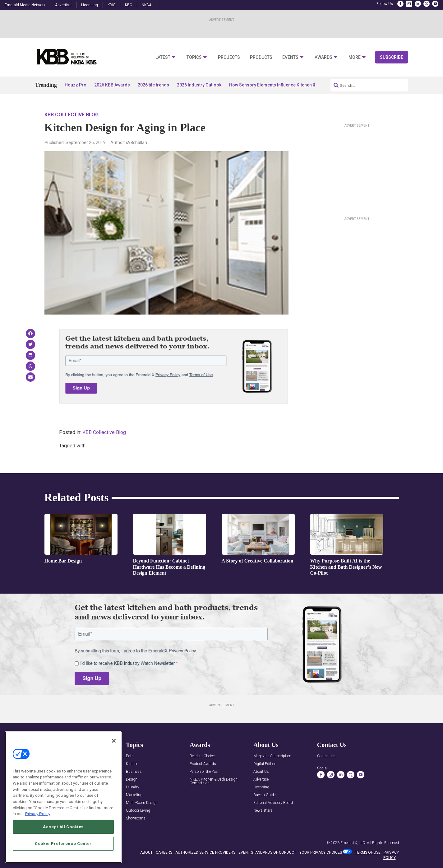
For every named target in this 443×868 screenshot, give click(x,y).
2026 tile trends (153, 85)
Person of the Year (204, 772)
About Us (261, 772)
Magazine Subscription (272, 756)
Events (290, 57)
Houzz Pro (76, 85)
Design (132, 779)
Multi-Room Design (142, 803)
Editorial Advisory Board (273, 803)
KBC (129, 5)
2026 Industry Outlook (199, 85)
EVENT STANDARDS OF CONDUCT (267, 852)
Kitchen (132, 764)
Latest (163, 57)
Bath (130, 756)
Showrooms (136, 818)
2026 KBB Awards (112, 85)
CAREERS (164, 852)
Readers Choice (202, 756)
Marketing (134, 795)
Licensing (90, 5)
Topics (194, 57)
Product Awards (203, 764)
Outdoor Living (138, 811)
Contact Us (326, 756)
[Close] (114, 750)
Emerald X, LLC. (353, 843)
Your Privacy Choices (321, 852)
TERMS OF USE (368, 852)
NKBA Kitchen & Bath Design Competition (214, 781)
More (355, 57)
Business (134, 772)
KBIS (111, 5)
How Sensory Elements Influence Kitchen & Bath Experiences (290, 85)
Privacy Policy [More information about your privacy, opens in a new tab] (38, 823)
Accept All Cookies (63, 836)
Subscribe (392, 57)
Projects (229, 57)
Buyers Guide (264, 795)
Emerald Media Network (25, 5)
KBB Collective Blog (72, 115)
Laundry (133, 787)
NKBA (147, 5)
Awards (323, 57)
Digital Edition (265, 764)
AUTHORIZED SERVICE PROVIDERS (205, 852)
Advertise (63, 5)
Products (261, 57)
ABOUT (146, 852)
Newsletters (263, 811)
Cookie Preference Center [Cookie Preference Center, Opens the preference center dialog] (63, 853)
